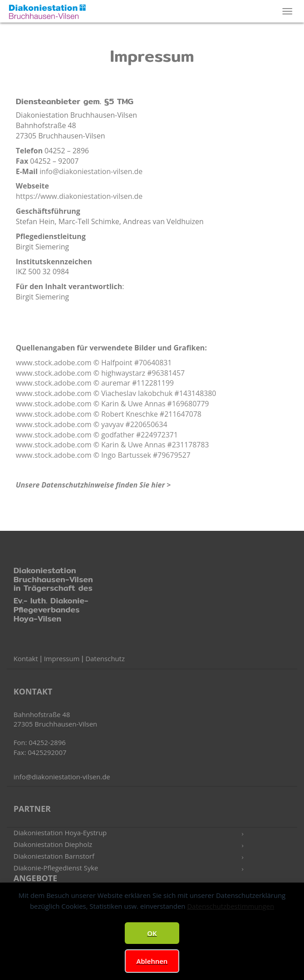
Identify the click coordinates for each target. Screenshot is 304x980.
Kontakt (26, 658)
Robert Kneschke (130, 414)
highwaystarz (124, 373)
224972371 (159, 435)
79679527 (174, 455)
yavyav (113, 424)
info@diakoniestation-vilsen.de (91, 171)
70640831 (155, 363)
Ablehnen (152, 961)
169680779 (191, 404)
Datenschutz (105, 658)
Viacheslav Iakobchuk (138, 393)
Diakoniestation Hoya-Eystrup (60, 833)
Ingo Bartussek (127, 455)
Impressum (61, 658)
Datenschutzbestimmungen (230, 906)
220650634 (149, 424)
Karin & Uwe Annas (134, 404)
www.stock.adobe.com (54, 363)
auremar (117, 383)
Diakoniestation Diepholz (53, 844)
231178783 (191, 445)
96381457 (168, 373)
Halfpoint (118, 363)
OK (152, 933)
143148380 (198, 393)
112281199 (155, 383)
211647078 (183, 414)
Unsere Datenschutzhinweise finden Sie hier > (93, 485)
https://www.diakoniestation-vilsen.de (79, 196)
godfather (119, 435)
